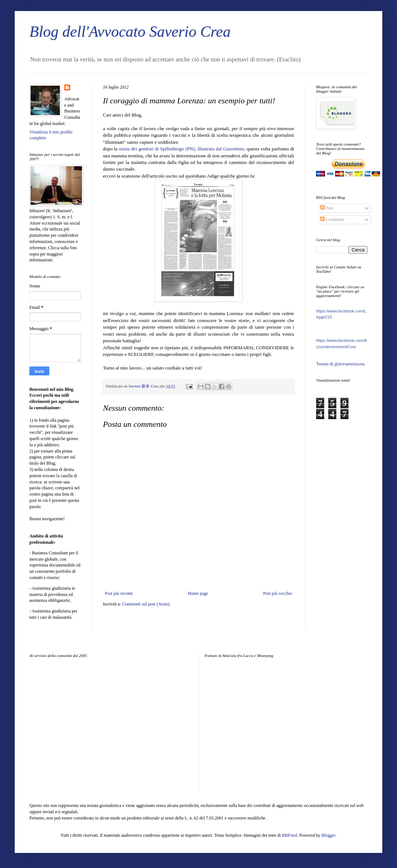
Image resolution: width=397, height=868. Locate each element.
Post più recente (119, 593)
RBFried (289, 835)
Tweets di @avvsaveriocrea (340, 364)
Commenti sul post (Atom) (146, 604)
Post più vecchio (278, 593)
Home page (198, 593)
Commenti (332, 219)
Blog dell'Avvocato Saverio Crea (130, 32)
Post (327, 208)
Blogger (328, 835)
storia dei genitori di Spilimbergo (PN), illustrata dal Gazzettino (182, 149)
